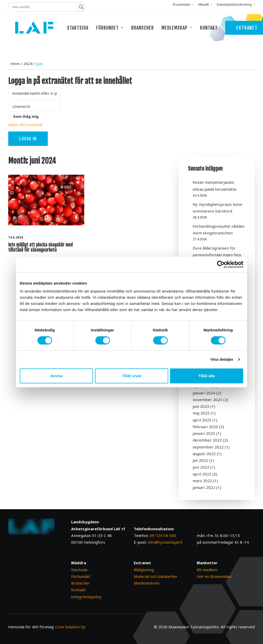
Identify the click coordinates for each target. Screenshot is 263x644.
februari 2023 (205, 427)
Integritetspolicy (86, 597)
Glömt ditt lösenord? (26, 125)
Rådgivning (144, 570)
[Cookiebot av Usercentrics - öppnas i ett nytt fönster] (221, 264)
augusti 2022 (204, 454)
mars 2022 (202, 481)
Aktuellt (205, 5)
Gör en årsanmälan (214, 576)
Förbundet (118, 31)
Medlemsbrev (147, 583)
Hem (15, 64)
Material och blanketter (156, 576)
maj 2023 (201, 413)
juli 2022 (200, 460)
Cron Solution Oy (70, 627)
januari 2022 (204, 487)
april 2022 (202, 474)
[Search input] (44, 7)
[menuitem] (184, 5)
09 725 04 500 (163, 535)
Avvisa (57, 376)
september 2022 (208, 447)
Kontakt (217, 31)
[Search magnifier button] (81, 7)
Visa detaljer (222, 359)
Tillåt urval (132, 376)
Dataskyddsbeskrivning (236, 5)
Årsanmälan (183, 5)
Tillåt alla (207, 376)
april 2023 (202, 420)
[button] (46, 200)
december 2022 (207, 440)
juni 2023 (201, 406)
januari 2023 (204, 433)
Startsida (86, 31)
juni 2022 (201, 467)
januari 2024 (204, 393)
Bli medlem (207, 570)
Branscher (151, 31)
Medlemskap (185, 31)
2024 (28, 64)
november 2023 (207, 400)
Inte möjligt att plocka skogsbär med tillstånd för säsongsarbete (40, 247)
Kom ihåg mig (26, 116)
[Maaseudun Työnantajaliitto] (38, 31)
